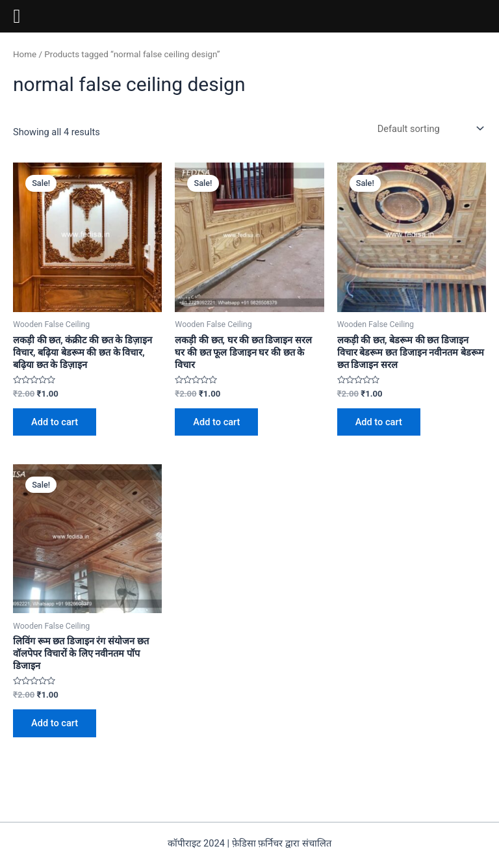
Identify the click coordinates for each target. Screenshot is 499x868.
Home (25, 54)
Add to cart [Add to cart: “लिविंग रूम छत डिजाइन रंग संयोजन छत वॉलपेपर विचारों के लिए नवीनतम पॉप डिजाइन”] (55, 723)
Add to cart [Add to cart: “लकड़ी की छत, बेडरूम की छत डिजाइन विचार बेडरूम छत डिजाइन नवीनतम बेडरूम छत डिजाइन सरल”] (379, 422)
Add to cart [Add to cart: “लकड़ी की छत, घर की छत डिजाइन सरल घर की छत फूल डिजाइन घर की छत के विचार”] (216, 422)
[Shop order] (429, 128)
